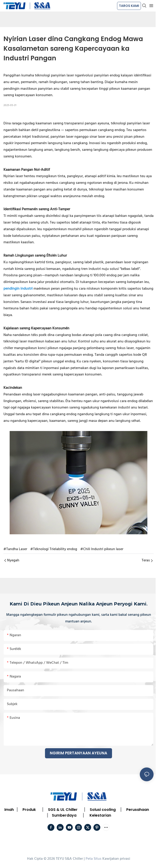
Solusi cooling (103, 810)
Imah (9, 810)
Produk (29, 810)
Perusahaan (138, 810)
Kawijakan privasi (116, 859)
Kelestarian (100, 815)
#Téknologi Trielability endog (54, 549)
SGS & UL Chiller (63, 810)
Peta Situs (94, 859)
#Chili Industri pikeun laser (102, 549)
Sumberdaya (64, 815)
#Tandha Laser (15, 549)
